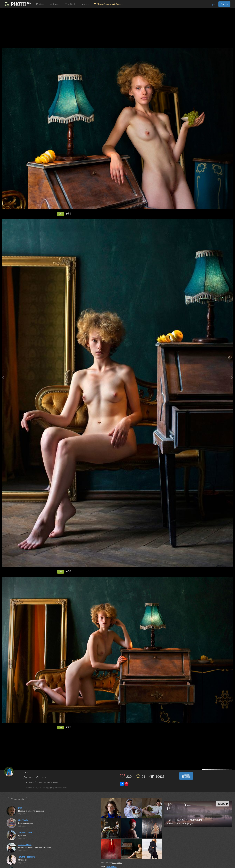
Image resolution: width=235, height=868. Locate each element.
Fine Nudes (112, 867)
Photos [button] (41, 4)
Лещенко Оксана (35, 778)
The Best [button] (71, 4)
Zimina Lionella (25, 845)
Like (61, 214)
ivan (20, 808)
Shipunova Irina (25, 832)
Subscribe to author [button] (186, 776)
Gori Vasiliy (23, 820)
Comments (17, 799)
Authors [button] (55, 4)
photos (117, 863)
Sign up (224, 4)
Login (212, 4)
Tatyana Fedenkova (27, 857)
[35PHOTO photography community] (18, 4)
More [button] (85, 4)
